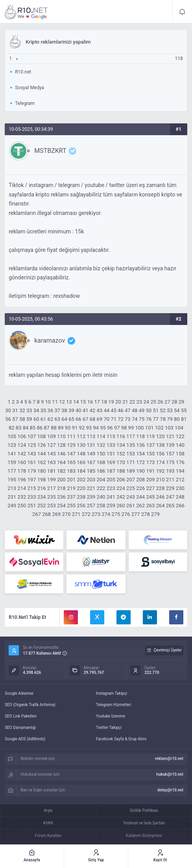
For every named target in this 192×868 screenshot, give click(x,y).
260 (121, 506)
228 (161, 488)
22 (132, 402)
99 (131, 428)
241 (111, 497)
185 (91, 471)
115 (111, 436)
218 (61, 488)
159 (12, 462)
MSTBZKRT (50, 151)
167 (91, 462)
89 (61, 428)
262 (140, 506)
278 (146, 514)
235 (52, 497)
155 (150, 454)
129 (71, 445)
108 (42, 436)
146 (61, 454)
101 (150, 428)
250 (22, 506)
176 (180, 462)
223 (111, 488)
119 (150, 436)
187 (111, 471)
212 (180, 480)
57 (15, 419)
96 (110, 428)
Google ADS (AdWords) (25, 739)
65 (71, 419)
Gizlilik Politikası (144, 810)
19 (111, 402)
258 (101, 506)
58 (22, 419)
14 (76, 402)
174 (161, 462)
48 (135, 410)
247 (170, 497)
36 (51, 410)
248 (180, 497)
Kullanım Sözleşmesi (144, 836)
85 (33, 428)
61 (43, 419)
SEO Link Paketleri (21, 716)
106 (22, 436)
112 (81, 436)
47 (128, 410)
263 (150, 506)
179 (32, 471)
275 (116, 514)
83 (19, 428)
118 (140, 436)
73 (128, 419)
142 (22, 454)
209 (150, 480)
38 (64, 410)
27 (167, 402)
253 (52, 506)
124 (22, 445)
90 (68, 428)
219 (71, 488)
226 (140, 488)
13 (69, 402)
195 (12, 480)
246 (161, 497)
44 (106, 410)
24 (147, 402)
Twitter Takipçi (109, 728)
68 (93, 419)
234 (42, 497)
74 (135, 419)
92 (82, 428)
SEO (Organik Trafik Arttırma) (30, 705)
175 (170, 462)
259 (111, 506)
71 (114, 419)
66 (78, 419)
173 (150, 462)
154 (140, 454)
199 (52, 480)
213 (12, 488)
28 (174, 402)
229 (170, 488)
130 (81, 445)
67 (86, 419)
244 (140, 497)
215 (32, 488)
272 (86, 514)
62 (51, 419)
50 (149, 410)
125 (32, 445)
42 (93, 410)
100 (139, 428)
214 (22, 488)
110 (61, 436)
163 (52, 462)
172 (140, 462)
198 (42, 480)
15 (83, 402)
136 (140, 445)
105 (12, 436)
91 (75, 428)
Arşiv (48, 810)
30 (8, 410)
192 (161, 471)
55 (184, 410)
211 (170, 480)
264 (161, 506)
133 (111, 445)
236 (61, 497)
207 (131, 480)
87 (47, 428)
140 (180, 445)
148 (81, 454)
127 (52, 445)
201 (71, 480)
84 (26, 428)
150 (101, 454)
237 (71, 497)
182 (61, 471)
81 (184, 419)
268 (46, 514)
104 (179, 428)
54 (177, 410)
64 (64, 419)
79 (170, 419)
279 (155, 514)
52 (163, 410)
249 (12, 506)
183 (71, 471)
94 (96, 428)
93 (89, 428)
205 (111, 480)
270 (66, 514)
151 (111, 454)
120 (161, 436)
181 (52, 471)
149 (91, 454)
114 (101, 436)
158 (180, 454)
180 (42, 471)
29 (182, 402)
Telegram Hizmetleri (114, 705)
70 (106, 419)
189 (131, 471)
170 (121, 462)
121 (170, 436)
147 (71, 454)
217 (52, 488)
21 (125, 402)
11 (55, 402)
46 (121, 410)
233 (32, 497)
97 (117, 428)
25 (153, 402)
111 (71, 436)
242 (121, 497)
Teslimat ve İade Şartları (144, 823)
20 (118, 402)
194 (180, 471)
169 (111, 462)
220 (81, 488)
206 (121, 480)
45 (114, 410)
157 (170, 454)
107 (32, 436)
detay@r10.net (170, 790)
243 (131, 497)
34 (36, 410)
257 (91, 506)
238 (81, 497)
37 (57, 410)
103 (169, 428)
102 (159, 428)
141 (12, 454)
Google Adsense (19, 693)
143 (32, 454)
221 (91, 488)
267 (37, 514)
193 (170, 471)
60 (36, 419)
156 (161, 454)
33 (29, 410)
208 (140, 480)
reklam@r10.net (169, 759)
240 (101, 497)
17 (97, 402)
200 (61, 480)
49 (142, 410)
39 (71, 410)
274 (106, 514)
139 (170, 445)
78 (163, 419)
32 (22, 410)
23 (139, 402)
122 (180, 436)
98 (124, 428)
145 (52, 454)
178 (22, 471)
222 (101, 488)
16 (90, 402)
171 (131, 462)
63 (57, 419)
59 (29, 419)
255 (71, 506)
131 (91, 445)
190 (140, 471)
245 (150, 497)
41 (86, 410)
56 (8, 419)
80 (177, 419)
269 (56, 514)
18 (104, 402)
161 (32, 462)
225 (131, 488)
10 (48, 402)
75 (142, 419)
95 (103, 428)
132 (101, 445)
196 (22, 480)
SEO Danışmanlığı (20, 728)
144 (42, 454)
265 (170, 506)
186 (101, 471)
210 (161, 480)
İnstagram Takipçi (112, 693)
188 (121, 471)
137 (150, 445)
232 (22, 497)
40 (78, 410)
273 (96, 514)
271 (76, 514)
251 (32, 506)
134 (121, 445)
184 (81, 471)
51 (156, 410)
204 (101, 480)
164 (61, 462)
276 (126, 514)
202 (81, 480)
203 (91, 480)
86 (40, 428)
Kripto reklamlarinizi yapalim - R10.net (26, 12)
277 (136, 514)
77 (156, 419)
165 (71, 462)
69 (100, 419)
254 (61, 506)
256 (81, 506)
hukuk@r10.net (170, 774)
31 (15, 410)
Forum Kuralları (48, 836)
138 (161, 445)
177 (12, 471)
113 (91, 436)
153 (131, 454)
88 (54, 428)
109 (52, 436)
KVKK (48, 823)
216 (42, 488)
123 (12, 445)
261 (131, 506)
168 (101, 462)
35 (43, 410)
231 (12, 497)
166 (81, 462)
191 (150, 471)
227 (150, 488)
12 (62, 402)
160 (22, 462)
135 (131, 445)
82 (12, 428)
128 (61, 445)
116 (121, 436)
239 (91, 497)
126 (42, 445)
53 (170, 410)
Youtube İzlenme (111, 716)
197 (32, 480)
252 (42, 506)
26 (160, 402)
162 (42, 462)
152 (121, 454)
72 (121, 419)
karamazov (50, 340)
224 (121, 488)
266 (180, 506)
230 (180, 488)
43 (100, 410)
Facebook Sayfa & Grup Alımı (121, 739)
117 (131, 436)
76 (149, 419)
